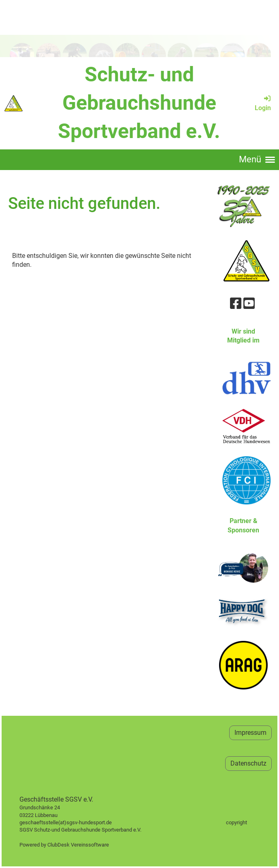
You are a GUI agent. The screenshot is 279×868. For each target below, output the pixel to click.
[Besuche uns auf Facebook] (236, 304)
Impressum (250, 733)
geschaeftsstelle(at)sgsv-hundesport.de (75, 822)
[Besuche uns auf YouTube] (249, 304)
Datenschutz (248, 763)
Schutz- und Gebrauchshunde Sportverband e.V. (139, 103)
